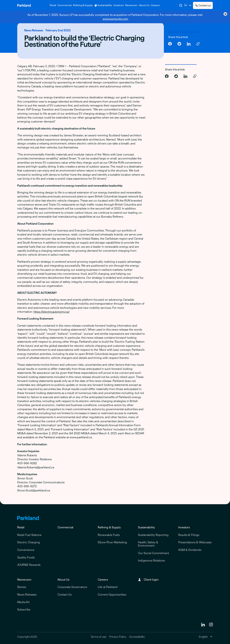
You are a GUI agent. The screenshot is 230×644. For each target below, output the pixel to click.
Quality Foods (26, 557)
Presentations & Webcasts (195, 542)
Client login (148, 580)
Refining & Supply (109, 527)
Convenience (26, 550)
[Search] (181, 5)
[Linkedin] (203, 625)
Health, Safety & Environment (148, 544)
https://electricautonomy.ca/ (52, 312)
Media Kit (23, 602)
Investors (184, 527)
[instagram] (211, 625)
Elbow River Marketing (112, 542)
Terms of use (98, 637)
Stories (22, 587)
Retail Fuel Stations (29, 535)
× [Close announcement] (225, 14)
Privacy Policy (118, 637)
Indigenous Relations (151, 561)
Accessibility (137, 637)
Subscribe (24, 610)
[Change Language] (188, 5)
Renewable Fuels (109, 535)
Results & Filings (189, 535)
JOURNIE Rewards (29, 565)
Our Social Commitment (153, 553)
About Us (63, 580)
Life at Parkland (108, 587)
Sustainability (146, 527)
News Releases (27, 595)
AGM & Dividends (190, 550)
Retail (21, 527)
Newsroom (24, 580)
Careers (103, 580)
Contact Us (65, 595)
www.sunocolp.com (115, 19)
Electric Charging (29, 542)
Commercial (65, 527)
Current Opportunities (112, 595)
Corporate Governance (72, 587)
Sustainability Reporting (153, 535)
